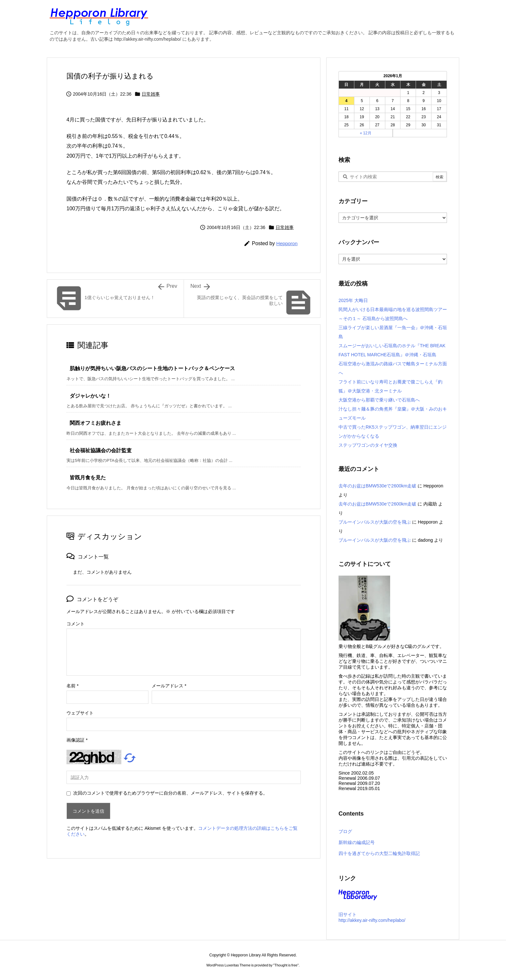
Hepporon (287, 243)
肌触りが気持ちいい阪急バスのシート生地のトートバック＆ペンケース (152, 368)
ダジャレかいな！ (90, 396)
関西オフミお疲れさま (96, 423)
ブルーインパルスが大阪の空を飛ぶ (375, 522)
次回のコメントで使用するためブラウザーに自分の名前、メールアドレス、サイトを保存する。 (170, 793)
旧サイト (348, 914)
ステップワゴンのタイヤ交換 (368, 445)
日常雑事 (151, 94)
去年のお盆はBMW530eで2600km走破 (377, 486)
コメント (76, 624)
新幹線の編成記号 (357, 842)
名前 (72, 686)
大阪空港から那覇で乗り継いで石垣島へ (379, 400)
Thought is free (286, 965)
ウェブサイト (80, 713)
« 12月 (365, 133)
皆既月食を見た (88, 478)
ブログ (345, 831)
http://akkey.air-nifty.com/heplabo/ (372, 920)
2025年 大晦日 (353, 300)
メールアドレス (169, 686)
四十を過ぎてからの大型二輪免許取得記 (379, 853)
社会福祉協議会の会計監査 (101, 450)
